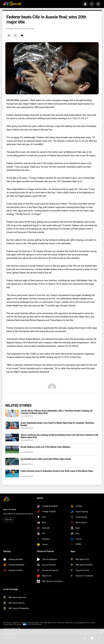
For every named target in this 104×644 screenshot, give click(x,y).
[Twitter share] (15, 35)
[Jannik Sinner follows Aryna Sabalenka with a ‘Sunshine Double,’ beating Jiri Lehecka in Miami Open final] (12, 413)
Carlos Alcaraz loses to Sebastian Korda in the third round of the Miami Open (57, 471)
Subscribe (9, 520)
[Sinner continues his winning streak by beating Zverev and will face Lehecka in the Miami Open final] (12, 437)
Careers (23, 623)
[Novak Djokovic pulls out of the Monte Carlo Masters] (12, 450)
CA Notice (18, 624)
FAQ (42, 623)
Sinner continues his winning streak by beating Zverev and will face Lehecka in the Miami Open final (59, 436)
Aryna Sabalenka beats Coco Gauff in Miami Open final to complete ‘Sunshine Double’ (57, 424)
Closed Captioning (33, 623)
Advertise (15, 623)
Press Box (61, 623)
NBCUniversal (17, 628)
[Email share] (22, 35)
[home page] (12, 4)
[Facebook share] (9, 35)
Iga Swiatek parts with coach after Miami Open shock (46, 459)
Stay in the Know (10, 509)
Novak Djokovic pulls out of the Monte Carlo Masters (46, 447)
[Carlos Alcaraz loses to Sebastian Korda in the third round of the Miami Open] (12, 474)
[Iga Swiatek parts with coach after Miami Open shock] (12, 462)
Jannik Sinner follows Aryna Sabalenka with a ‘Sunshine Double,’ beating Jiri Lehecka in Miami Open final (57, 412)
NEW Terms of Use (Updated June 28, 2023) (80, 623)
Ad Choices (7, 623)
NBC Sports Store (50, 623)
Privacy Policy (8, 624)
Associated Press (27, 416)
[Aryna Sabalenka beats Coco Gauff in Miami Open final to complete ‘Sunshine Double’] (12, 425)
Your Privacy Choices (34, 624)
